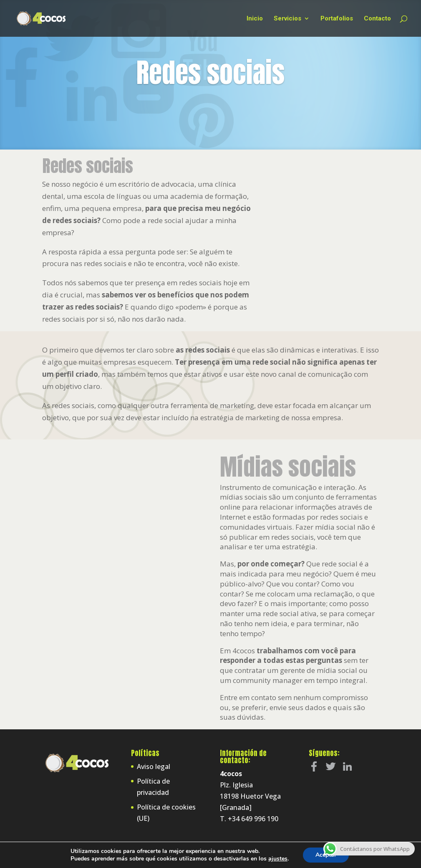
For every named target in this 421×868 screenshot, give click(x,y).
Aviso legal (154, 766)
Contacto (377, 19)
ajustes (278, 859)
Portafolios (337, 19)
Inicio (255, 19)
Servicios (287, 19)
